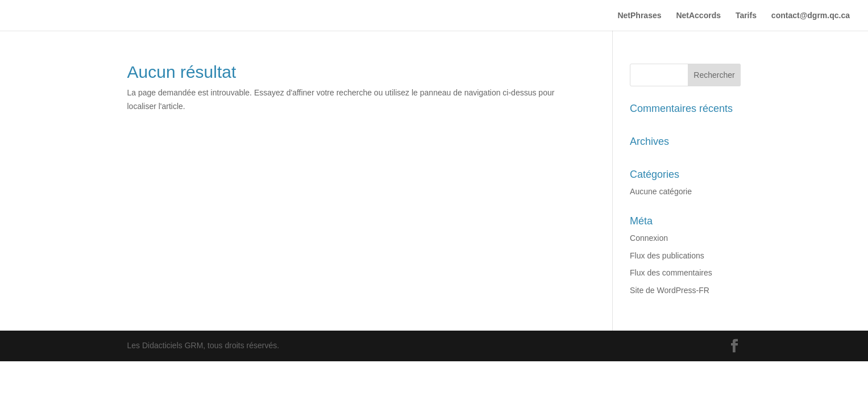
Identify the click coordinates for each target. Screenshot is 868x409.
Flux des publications (667, 256)
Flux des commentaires (671, 273)
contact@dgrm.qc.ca (811, 16)
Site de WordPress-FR (670, 290)
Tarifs (746, 16)
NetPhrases (639, 16)
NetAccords (698, 16)
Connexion (649, 238)
